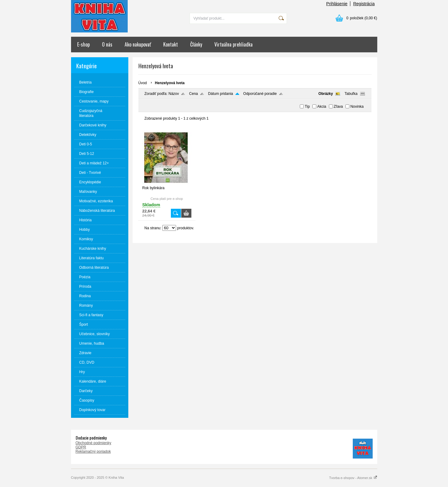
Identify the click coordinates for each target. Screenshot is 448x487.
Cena (194, 94)
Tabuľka (351, 94)
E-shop (83, 44)
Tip (307, 107)
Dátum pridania (221, 94)
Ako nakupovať (138, 44)
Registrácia (364, 4)
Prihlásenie (337, 4)
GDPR (81, 447)
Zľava (338, 107)
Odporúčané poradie (260, 94)
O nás (107, 44)
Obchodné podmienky (94, 443)
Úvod (143, 83)
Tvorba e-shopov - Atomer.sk (353, 478)
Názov (174, 94)
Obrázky (326, 94)
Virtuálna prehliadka (233, 44)
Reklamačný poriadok (93, 451)
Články (196, 44)
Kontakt (171, 44)
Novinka (357, 107)
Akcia (322, 107)
